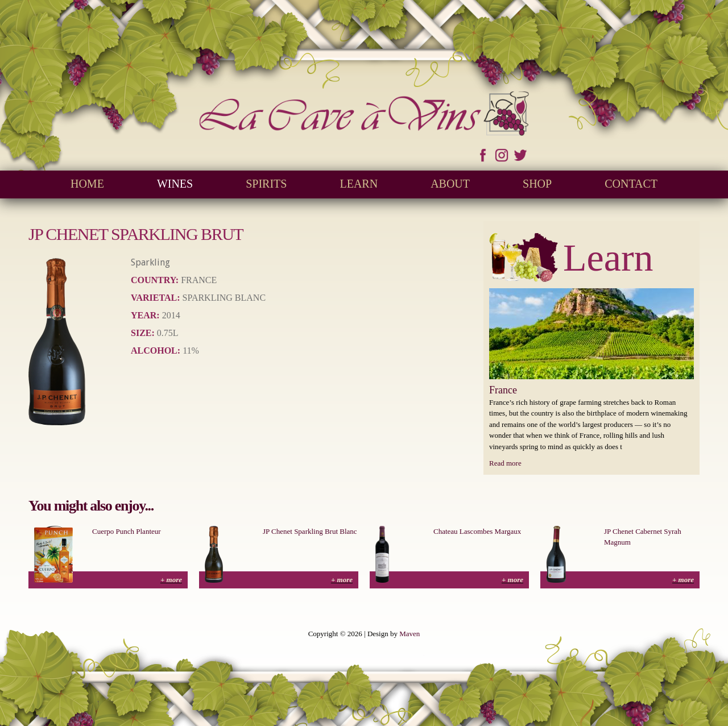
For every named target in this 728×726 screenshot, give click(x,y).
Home (87, 184)
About (450, 184)
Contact (631, 184)
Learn (359, 184)
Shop (537, 184)
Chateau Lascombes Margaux (477, 531)
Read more (505, 463)
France (503, 390)
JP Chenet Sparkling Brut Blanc (310, 531)
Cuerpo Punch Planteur (127, 531)
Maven (409, 634)
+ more (171, 580)
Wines (175, 184)
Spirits (266, 184)
